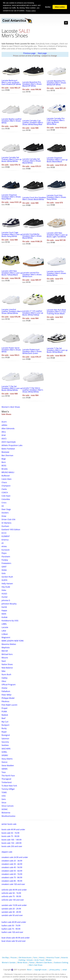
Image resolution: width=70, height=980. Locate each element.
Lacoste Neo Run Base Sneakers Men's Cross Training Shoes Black (56, 312)
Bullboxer (6, 475)
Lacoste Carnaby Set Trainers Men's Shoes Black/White (32, 161)
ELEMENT (6, 536)
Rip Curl (5, 721)
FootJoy (5, 560)
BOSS (4, 465)
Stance (4, 762)
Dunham (5, 526)
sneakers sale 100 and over (13, 884)
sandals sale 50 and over (12, 915)
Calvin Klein (7, 479)
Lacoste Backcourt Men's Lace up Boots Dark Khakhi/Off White (11, 82)
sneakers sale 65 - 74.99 (12, 874)
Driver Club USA (8, 519)
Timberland (7, 782)
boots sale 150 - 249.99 (11, 843)
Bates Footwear (8, 449)
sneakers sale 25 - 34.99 (12, 860)
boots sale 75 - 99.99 (10, 836)
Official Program (9, 684)
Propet (4, 708)
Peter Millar (7, 695)
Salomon (5, 738)
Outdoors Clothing (61, 962)
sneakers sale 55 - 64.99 (12, 871)
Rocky (4, 728)
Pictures (14, 957)
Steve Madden (8, 765)
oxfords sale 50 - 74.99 (11, 893)
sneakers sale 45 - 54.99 (12, 867)
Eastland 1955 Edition (11, 529)
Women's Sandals (9, 962)
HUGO (4, 593)
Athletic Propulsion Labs (12, 445)
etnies (4, 546)
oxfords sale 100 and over (13, 900)
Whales (49, 960)
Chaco (4, 482)
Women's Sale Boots (44, 962)
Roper (4, 732)
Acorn (4, 422)
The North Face (8, 775)
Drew (4, 516)
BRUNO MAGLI (8, 472)
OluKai (4, 688)
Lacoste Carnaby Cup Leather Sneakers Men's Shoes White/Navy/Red (33, 122)
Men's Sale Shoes (36, 965)
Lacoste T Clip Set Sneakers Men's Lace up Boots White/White (12, 388)
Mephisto (6, 647)
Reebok (5, 715)
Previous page (29, 53)
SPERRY (5, 755)
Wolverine (6, 812)
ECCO (4, 533)
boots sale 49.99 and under (13, 829)
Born (4, 462)
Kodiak (4, 617)
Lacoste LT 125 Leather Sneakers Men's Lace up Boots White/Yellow (33, 313)
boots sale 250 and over (12, 846)
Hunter (5, 597)
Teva (4, 772)
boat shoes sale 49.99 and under (16, 937)
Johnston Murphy (9, 604)
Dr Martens (6, 523)
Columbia (6, 499)
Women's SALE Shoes (11, 407)
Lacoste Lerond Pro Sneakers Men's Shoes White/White (56, 273)
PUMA (4, 711)
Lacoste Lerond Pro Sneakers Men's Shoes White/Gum (32, 274)
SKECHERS (6, 748)
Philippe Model (8, 698)
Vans (4, 799)
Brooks (5, 469)
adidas (4, 425)
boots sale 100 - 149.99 (11, 839)
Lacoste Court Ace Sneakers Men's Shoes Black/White (34, 198)
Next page (42, 53)
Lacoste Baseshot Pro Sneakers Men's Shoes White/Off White (56, 83)
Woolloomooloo (8, 816)
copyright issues (41, 969)
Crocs (4, 502)
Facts (35, 957)
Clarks (4, 489)
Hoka (4, 590)
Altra (4, 432)
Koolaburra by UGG (10, 620)
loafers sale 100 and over (12, 932)
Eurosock (6, 550)
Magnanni (6, 637)
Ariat (4, 435)
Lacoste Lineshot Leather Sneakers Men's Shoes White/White (12, 311)
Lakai (4, 631)
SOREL (4, 752)
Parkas (32, 962)
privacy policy (55, 969)
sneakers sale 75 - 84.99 (12, 877)
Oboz (4, 681)
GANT (4, 566)
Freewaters (6, 563)
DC (3, 506)
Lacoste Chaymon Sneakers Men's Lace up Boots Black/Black (57, 160)
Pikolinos (5, 701)
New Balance (7, 668)
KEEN (4, 614)
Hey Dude (6, 587)
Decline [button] (48, 7)
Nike (4, 671)
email (65, 969)
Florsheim (6, 556)
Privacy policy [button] (31, 11)
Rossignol (6, 735)
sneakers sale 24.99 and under (15, 857)
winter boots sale (9, 824)
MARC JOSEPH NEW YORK (13, 641)
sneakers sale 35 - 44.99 (12, 864)
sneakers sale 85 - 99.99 (12, 881)
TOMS (4, 792)
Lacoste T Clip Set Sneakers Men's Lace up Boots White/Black (57, 350)
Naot (4, 661)
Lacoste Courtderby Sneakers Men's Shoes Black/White (32, 236)
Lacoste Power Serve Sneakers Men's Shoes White (11, 350)
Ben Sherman (7, 455)
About (29, 969)
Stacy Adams (7, 759)
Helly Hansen (7, 583)
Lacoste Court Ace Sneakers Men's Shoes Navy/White (56, 197)
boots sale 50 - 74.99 (10, 833)
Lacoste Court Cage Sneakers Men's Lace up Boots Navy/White (12, 234)
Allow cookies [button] (60, 7)
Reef (3, 718)
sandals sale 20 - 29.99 (11, 908)
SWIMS (5, 769)
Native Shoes (7, 664)
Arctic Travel (39, 960)
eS (3, 543)
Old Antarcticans (25, 957)
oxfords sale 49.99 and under (14, 889)
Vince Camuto (8, 806)
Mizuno (5, 657)
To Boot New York (9, 786)
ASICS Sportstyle (9, 442)
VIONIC (5, 809)
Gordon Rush (7, 577)
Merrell (5, 651)
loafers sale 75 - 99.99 (11, 929)
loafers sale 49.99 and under (14, 922)
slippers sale (7, 852)
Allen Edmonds (8, 428)
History (42, 957)
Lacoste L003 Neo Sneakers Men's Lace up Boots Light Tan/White (57, 235)
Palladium (6, 691)
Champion (6, 486)
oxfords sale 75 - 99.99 (11, 896)
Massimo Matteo (9, 644)
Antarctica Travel (53, 957)
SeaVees (5, 745)
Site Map (5, 957)
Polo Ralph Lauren (9, 705)
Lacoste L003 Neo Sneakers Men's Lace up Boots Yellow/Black (12, 273)
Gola (4, 573)
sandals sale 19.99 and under (14, 905)
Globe (4, 570)
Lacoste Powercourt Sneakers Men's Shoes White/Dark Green (32, 351)
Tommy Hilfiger (8, 789)
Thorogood (6, 779)
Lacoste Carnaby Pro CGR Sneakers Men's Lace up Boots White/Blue (56, 121)
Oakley (4, 678)
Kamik (4, 607)
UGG (4, 796)
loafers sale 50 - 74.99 (11, 925)
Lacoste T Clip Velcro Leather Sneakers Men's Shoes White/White (33, 390)
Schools (30, 960)
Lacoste (5, 627)
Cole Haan (6, 496)
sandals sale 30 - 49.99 (11, 912)
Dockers (5, 513)
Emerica (5, 539)
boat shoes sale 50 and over (14, 941)
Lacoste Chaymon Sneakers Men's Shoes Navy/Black (11, 197)
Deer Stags (6, 509)
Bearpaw (5, 452)
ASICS (4, 438)
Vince (4, 802)
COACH (5, 492)
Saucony (5, 742)
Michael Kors (7, 654)
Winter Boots (22, 962)
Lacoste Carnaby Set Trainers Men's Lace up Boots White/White (12, 159)
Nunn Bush (6, 674)
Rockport (5, 725)
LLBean (5, 634)
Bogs (4, 459)
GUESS (4, 580)
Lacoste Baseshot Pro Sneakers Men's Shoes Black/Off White (32, 84)
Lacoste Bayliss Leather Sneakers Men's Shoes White (12, 121)
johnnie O (6, 600)
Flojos (4, 553)
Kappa (4, 610)
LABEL (4, 624)
